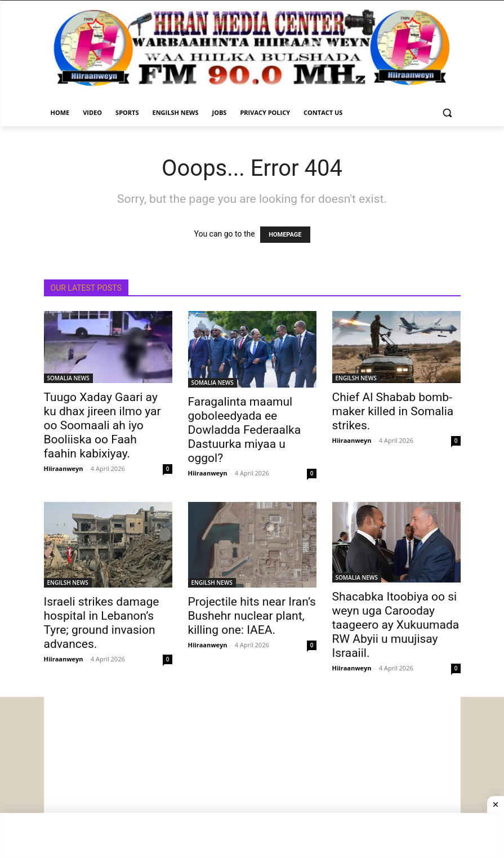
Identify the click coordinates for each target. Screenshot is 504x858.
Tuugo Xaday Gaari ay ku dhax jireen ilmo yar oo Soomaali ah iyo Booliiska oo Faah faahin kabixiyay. (102, 425)
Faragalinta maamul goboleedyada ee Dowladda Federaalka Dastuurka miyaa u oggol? (245, 430)
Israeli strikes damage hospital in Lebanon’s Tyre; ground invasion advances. (102, 623)
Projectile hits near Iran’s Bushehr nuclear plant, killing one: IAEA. (252, 616)
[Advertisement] (252, 776)
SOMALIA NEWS (68, 378)
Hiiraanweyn (64, 468)
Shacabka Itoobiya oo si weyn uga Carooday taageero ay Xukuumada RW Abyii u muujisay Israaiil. (396, 625)
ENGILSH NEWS (356, 378)
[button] (447, 113)
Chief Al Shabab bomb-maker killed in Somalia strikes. (393, 411)
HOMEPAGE (285, 235)
